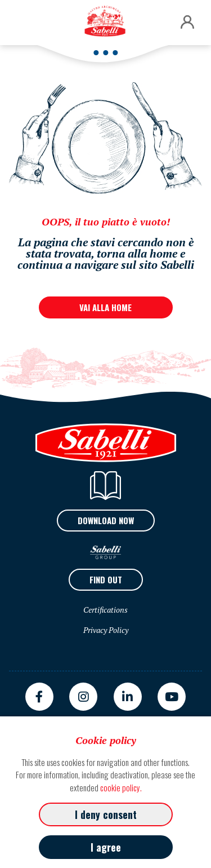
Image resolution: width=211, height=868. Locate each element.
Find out (106, 579)
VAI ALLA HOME (105, 307)
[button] (187, 23)
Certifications (105, 610)
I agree (106, 847)
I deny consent (106, 814)
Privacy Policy (106, 630)
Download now (106, 520)
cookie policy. (121, 787)
